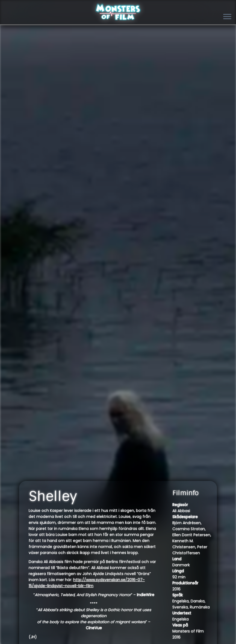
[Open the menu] (227, 17)
